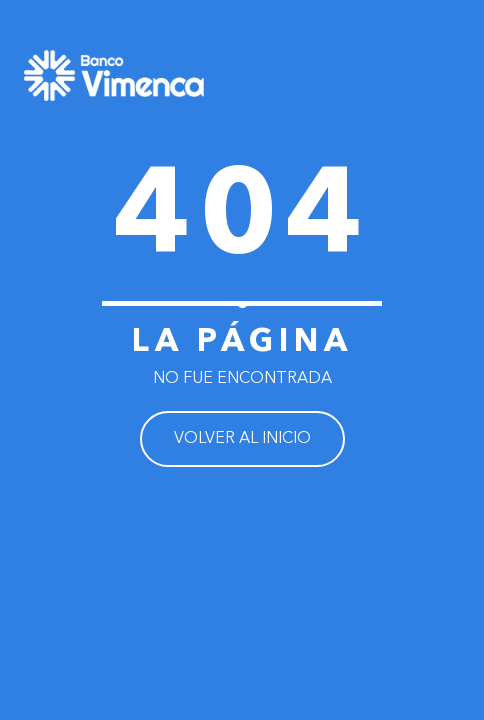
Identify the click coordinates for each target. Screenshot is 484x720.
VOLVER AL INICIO (242, 439)
